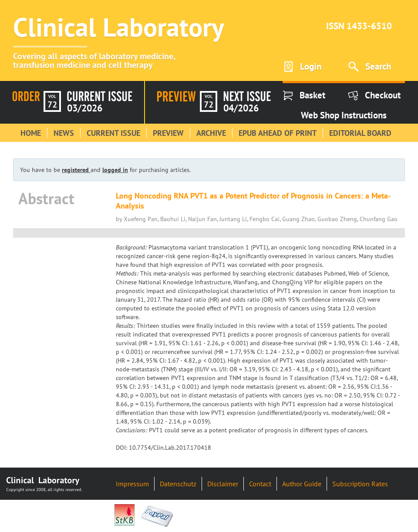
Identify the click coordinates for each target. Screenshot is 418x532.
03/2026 (85, 108)
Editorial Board (360, 133)
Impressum (132, 484)
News (64, 133)
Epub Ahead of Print (278, 133)
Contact (260, 484)
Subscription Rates (360, 484)
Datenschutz (178, 484)
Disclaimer (223, 484)
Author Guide (302, 484)
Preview (168, 133)
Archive (211, 133)
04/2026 (241, 108)
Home (31, 133)
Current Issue (113, 133)
